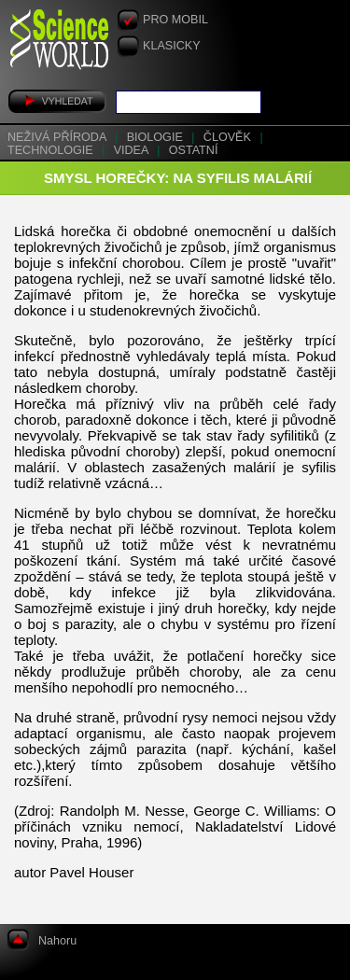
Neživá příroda (58, 137)
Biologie (157, 137)
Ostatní (194, 150)
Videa (133, 150)
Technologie (52, 150)
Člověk (229, 137)
